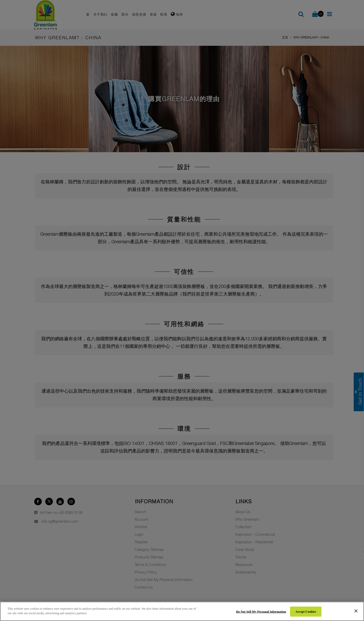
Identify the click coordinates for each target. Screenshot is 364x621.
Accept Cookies (306, 611)
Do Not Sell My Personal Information (261, 611)
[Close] (356, 611)
